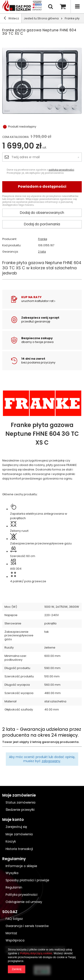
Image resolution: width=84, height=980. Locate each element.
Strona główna (48, 18)
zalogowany (51, 761)
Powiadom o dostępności (42, 186)
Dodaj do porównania (42, 224)
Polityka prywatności (22, 895)
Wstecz (11, 18)
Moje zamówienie (19, 795)
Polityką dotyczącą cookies (36, 953)
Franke (43, 239)
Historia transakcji (19, 849)
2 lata (42, 252)
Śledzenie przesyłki (20, 810)
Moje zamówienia (19, 834)
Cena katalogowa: (16, 137)
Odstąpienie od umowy (24, 902)
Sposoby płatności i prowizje (27, 880)
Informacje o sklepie (21, 866)
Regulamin (14, 887)
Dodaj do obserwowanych (42, 213)
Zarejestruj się (16, 827)
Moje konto (13, 820)
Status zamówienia (20, 802)
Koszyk (11, 842)
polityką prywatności (61, 170)
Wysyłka (12, 873)
